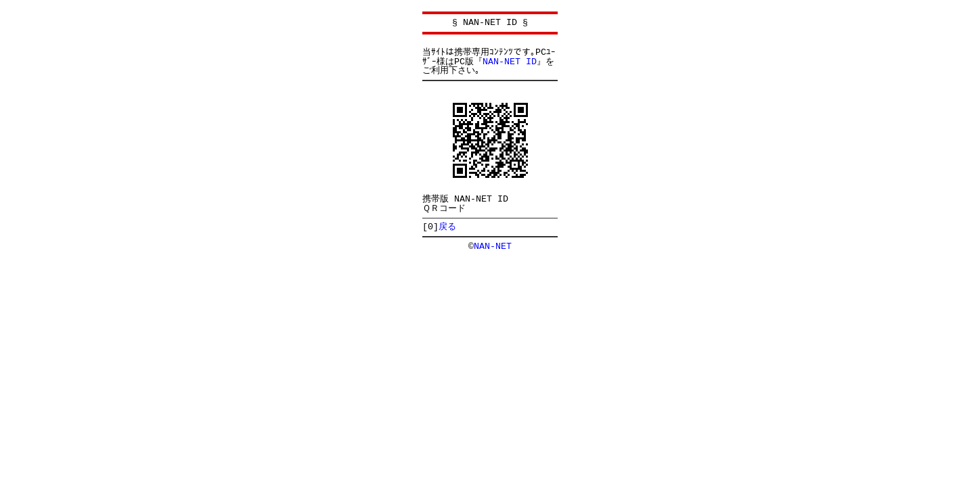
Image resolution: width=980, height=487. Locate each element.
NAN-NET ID (510, 62)
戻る (447, 227)
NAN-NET (493, 246)
